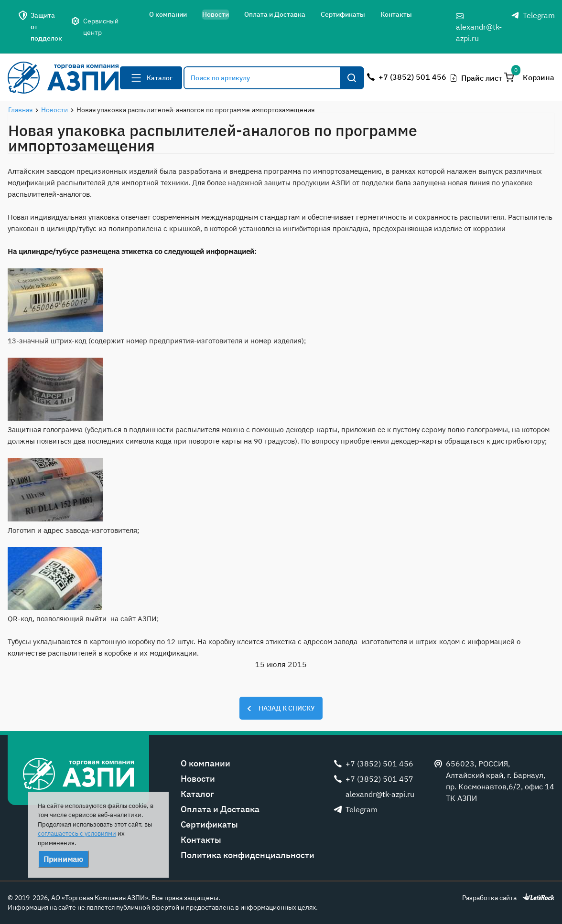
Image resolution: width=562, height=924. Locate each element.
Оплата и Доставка (275, 14)
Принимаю (63, 859)
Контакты (396, 14)
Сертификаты (343, 14)
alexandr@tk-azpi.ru (479, 28)
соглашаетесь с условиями (77, 834)
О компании (168, 14)
